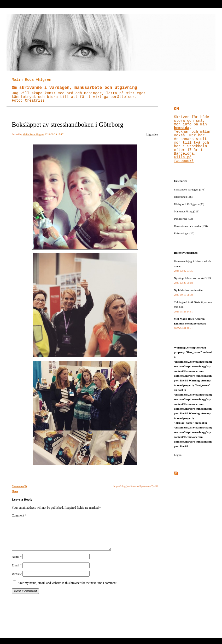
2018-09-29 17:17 (54, 134)
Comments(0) (19, 486)
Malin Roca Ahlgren (31, 80)
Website (17, 580)
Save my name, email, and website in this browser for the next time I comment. (68, 589)
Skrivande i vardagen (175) (190, 189)
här (201, 135)
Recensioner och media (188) (191, 226)
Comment (19, 515)
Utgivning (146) (183, 197)
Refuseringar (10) (184, 233)
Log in (178, 455)
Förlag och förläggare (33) (189, 204)
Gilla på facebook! (184, 159)
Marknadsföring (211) (187, 211)
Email (17, 572)
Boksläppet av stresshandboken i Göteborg (68, 124)
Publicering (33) (183, 219)
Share (15, 491)
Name (17, 563)
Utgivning (152, 134)
